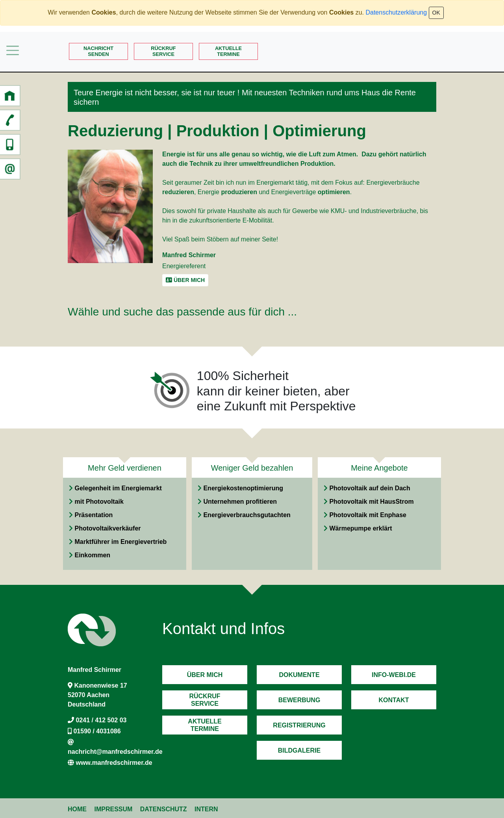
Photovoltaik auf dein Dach (370, 488)
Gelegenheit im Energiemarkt (118, 488)
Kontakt (394, 700)
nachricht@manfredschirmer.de (115, 752)
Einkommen (92, 555)
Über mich (205, 675)
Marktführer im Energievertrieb (120, 542)
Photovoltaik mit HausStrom (371, 502)
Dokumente (299, 675)
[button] (10, 96)
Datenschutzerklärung (396, 12)
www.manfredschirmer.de (114, 763)
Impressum (113, 809)
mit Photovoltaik (99, 502)
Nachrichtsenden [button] (98, 51)
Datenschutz (164, 809)
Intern (206, 809)
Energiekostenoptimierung (243, 488)
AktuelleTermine (228, 51)
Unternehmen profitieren (240, 502)
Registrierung (299, 725)
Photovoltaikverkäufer (107, 528)
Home (77, 809)
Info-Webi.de (394, 675)
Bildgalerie (299, 750)
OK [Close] (436, 13)
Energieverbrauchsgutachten (247, 515)
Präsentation (94, 515)
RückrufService (163, 51)
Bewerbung (299, 700)
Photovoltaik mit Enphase (368, 515)
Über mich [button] (185, 280)
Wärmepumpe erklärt (360, 528)
